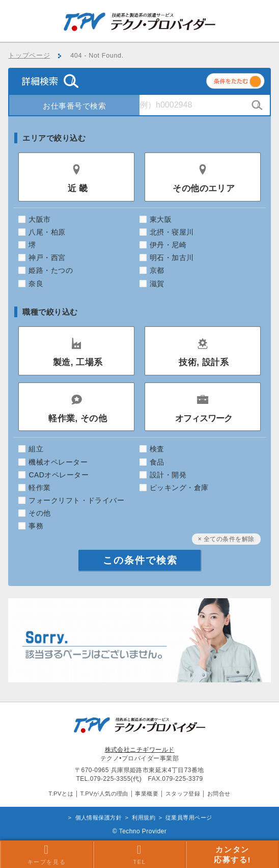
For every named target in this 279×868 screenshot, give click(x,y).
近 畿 (78, 188)
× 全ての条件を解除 (226, 539)
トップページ (29, 56)
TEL (139, 854)
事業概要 (147, 794)
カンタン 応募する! (232, 854)
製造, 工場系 (78, 362)
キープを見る (47, 854)
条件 (248, 83)
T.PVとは (61, 794)
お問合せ (219, 794)
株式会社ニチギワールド (140, 750)
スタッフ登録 (183, 794)
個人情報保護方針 (99, 818)
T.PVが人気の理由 (104, 794)
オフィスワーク (204, 418)
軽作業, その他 (78, 418)
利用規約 (144, 818)
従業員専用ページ (189, 818)
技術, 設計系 (204, 362)
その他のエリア (204, 188)
